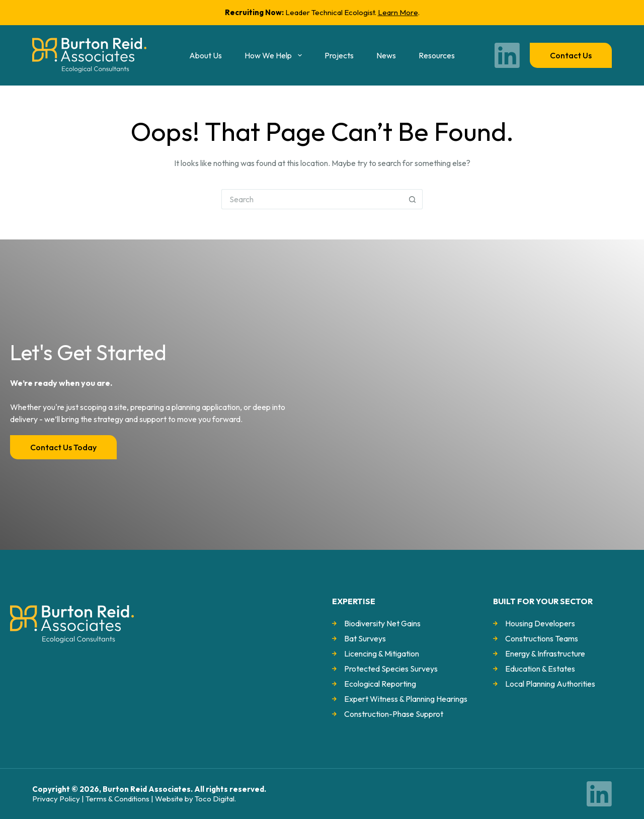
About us (206, 55)
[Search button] (413, 199)
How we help (275, 55)
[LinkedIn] (507, 55)
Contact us (571, 55)
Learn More (398, 12)
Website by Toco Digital (195, 799)
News (386, 55)
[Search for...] (312, 199)
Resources (437, 55)
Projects (339, 55)
